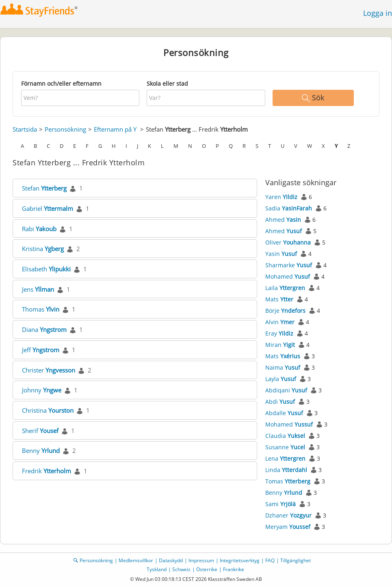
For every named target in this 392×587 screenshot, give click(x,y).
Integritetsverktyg (240, 560)
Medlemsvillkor (136, 560)
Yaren (281, 197)
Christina (48, 410)
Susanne (285, 447)
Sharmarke (289, 265)
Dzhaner (288, 515)
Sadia (289, 208)
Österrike (207, 569)
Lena (285, 458)
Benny (41, 451)
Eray (279, 333)
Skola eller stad (167, 83)
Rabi (39, 229)
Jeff (41, 350)
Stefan (44, 188)
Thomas (41, 309)
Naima (283, 367)
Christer (49, 370)
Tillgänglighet (296, 560)
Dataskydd (171, 560)
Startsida (25, 129)
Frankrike (234, 569)
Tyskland (157, 569)
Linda (286, 470)
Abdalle (284, 413)
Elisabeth (46, 269)
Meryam (288, 527)
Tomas (288, 481)
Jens (38, 289)
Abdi (280, 402)
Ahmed (283, 220)
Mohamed (288, 276)
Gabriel (48, 208)
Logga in (378, 13)
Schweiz (181, 569)
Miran (280, 345)
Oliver (288, 242)
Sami (280, 504)
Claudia (285, 436)
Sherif (40, 431)
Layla (281, 379)
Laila (285, 288)
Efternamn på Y (115, 129)
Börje (285, 311)
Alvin (280, 322)
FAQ (270, 560)
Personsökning (65, 129)
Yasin (281, 254)
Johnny (42, 390)
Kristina (43, 249)
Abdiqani (286, 390)
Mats (279, 299)
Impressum (201, 560)
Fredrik (47, 471)
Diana (44, 329)
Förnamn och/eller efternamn (61, 83)
